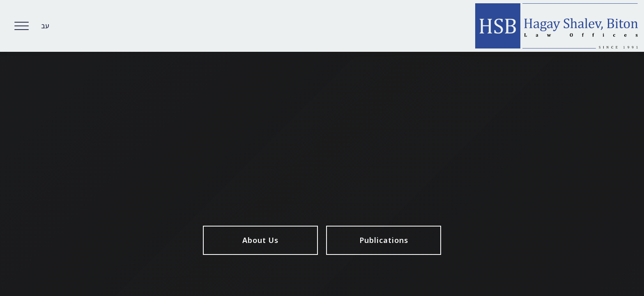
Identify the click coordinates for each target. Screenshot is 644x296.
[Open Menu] (22, 26)
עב (45, 26)
